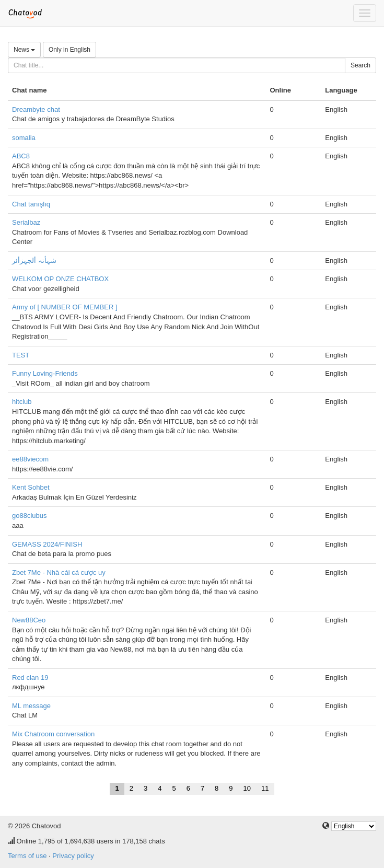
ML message (31, 706)
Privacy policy (73, 856)
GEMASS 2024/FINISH (47, 544)
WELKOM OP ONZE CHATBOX (60, 279)
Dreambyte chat (36, 109)
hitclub (22, 402)
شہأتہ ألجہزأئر (34, 261)
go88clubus (30, 516)
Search (360, 65)
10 (247, 788)
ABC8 (21, 156)
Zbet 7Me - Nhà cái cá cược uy (59, 572)
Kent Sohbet (31, 487)
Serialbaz (26, 222)
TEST (21, 355)
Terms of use (27, 856)
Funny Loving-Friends (45, 373)
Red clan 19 (30, 678)
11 (265, 788)
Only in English (69, 50)
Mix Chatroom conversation (53, 734)
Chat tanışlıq (31, 204)
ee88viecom (30, 459)
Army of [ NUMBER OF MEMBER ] (65, 307)
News (24, 50)
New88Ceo (29, 620)
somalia (24, 138)
